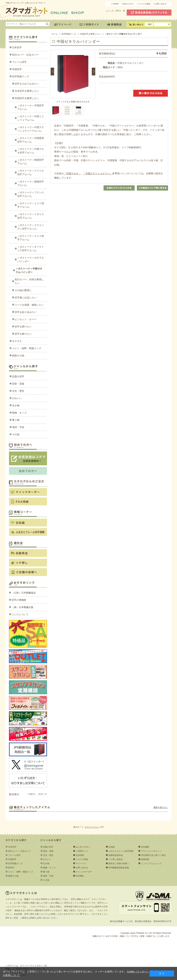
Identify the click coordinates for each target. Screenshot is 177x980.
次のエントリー (94, 72)
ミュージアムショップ (151, 863)
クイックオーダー (84, 872)
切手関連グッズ (21, 76)
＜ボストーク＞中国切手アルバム (31, 107)
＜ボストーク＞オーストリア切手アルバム (31, 249)
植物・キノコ (19, 413)
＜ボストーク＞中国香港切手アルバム (31, 140)
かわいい (17, 398)
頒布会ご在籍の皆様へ (119, 863)
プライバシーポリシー (151, 851)
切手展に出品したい (26, 298)
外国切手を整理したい (27, 98)
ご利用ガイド (82, 851)
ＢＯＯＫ (17, 341)
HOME (116, 4)
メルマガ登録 (145, 4)
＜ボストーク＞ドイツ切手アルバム (31, 205)
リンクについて (20, 614)
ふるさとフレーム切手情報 (121, 851)
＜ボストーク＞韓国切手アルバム (31, 162)
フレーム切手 (19, 62)
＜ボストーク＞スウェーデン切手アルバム (31, 227)
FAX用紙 (80, 876)
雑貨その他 (18, 356)
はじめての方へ (83, 847)
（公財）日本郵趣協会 (24, 593)
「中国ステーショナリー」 (98, 173)
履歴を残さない (161, 807)
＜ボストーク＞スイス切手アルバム (31, 238)
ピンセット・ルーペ (26, 319)
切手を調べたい (23, 327)
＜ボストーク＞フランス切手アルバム (31, 194)
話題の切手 (18, 376)
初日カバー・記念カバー (25, 55)
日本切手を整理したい (27, 91)
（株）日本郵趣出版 (22, 607)
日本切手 (17, 47)
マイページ (81, 863)
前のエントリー (52, 72)
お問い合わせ (161, 4)
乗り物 (16, 420)
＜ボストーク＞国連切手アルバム (31, 183)
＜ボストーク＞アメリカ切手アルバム (31, 173)
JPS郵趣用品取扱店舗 (119, 868)
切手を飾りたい (23, 334)
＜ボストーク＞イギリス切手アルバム (31, 216)
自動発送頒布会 (116, 855)
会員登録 (80, 855)
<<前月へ (32, 794)
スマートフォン (92, 827)
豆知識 (111, 847)
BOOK (11, 868)
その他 (16, 434)
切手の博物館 (19, 600)
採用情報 (145, 859)
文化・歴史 (18, 391)
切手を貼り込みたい (26, 312)
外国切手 (17, 69)
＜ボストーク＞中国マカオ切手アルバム (31, 151)
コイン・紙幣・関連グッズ (27, 348)
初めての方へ (129, 4)
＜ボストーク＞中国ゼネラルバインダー (29, 270)
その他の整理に (23, 290)
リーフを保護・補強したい (29, 305)
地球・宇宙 (18, 427)
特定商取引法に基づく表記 (153, 855)
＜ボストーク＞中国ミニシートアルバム (31, 118)
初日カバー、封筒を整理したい (29, 281)
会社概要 (145, 847)
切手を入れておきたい (27, 84)
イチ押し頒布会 (116, 859)
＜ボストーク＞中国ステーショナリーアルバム (31, 129)
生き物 (16, 405)
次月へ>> (43, 794)
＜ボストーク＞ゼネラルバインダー (31, 259)
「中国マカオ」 (72, 173)
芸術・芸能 (18, 384)
